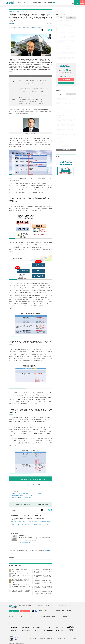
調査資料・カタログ (37, 3)
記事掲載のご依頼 (60, 611)
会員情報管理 (43, 638)
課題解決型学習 (33, 28)
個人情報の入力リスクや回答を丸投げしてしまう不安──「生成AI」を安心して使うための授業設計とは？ (43, 571)
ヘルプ (31, 638)
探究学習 (40, 28)
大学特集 (51, 3)
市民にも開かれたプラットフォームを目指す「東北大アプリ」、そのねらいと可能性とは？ (20, 575)
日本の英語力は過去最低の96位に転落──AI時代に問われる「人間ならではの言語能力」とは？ (43, 593)
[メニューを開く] (3, 3)
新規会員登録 (65, 80)
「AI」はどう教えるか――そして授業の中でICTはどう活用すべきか (33, 92)
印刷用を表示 (13, 510)
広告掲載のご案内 (71, 611)
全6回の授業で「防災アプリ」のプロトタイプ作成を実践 (30, 101)
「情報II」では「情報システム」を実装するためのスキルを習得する (33, 90)
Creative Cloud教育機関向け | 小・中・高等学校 (22, 495)
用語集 (45, 3)
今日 (61, 18)
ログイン (66, 83)
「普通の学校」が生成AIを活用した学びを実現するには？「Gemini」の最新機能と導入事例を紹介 (43, 582)
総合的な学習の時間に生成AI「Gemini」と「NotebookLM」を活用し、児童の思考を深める (21, 586)
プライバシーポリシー (67, 638)
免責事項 (48, 638)
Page (13, 90)
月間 (71, 18)
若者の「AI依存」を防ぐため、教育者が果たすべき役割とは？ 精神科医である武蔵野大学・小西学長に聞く (43, 588)
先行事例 (20, 28)
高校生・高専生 (26, 28)
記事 (25, 3)
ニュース (20, 3)
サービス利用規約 (59, 638)
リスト (45, 30)
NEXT (39, 485)
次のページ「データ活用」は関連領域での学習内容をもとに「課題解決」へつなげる (31, 479)
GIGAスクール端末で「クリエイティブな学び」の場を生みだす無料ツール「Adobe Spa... (31, 525)
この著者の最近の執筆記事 (24, 543)
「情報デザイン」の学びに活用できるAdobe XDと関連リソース (32, 103)
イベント (29, 3)
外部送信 (74, 638)
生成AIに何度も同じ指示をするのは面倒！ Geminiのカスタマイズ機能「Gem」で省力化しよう (20, 581)
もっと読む (14, 526)
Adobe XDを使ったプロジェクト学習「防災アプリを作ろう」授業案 (26, 493)
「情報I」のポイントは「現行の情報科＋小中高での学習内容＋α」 (32, 80)
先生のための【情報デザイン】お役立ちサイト (22, 497)
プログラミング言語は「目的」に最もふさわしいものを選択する (32, 84)
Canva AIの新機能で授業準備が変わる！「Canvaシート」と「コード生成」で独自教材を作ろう (43, 577)
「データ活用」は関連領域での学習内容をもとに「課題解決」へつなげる (34, 88)
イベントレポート (13, 28)
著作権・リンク (36, 638)
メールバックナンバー (66, 76)
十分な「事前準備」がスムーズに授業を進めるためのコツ (31, 99)
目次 (41, 76)
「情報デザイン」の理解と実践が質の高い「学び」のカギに (31, 82)
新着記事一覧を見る (66, 150)
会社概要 (53, 638)
